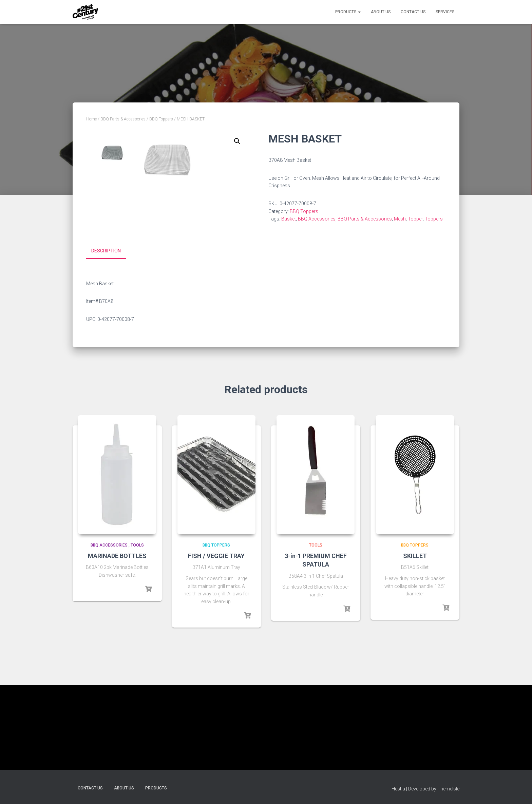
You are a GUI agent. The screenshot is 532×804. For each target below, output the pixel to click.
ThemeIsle (448, 789)
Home (91, 119)
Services (445, 12)
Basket (289, 219)
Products (348, 12)
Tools (137, 630)
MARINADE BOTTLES (117, 641)
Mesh (400, 219)
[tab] (111, 336)
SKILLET (415, 641)
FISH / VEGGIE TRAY (216, 641)
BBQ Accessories (317, 219)
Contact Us (413, 12)
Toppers (434, 219)
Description (106, 336)
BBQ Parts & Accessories (123, 119)
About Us (381, 12)
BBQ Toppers (161, 119)
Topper (415, 219)
